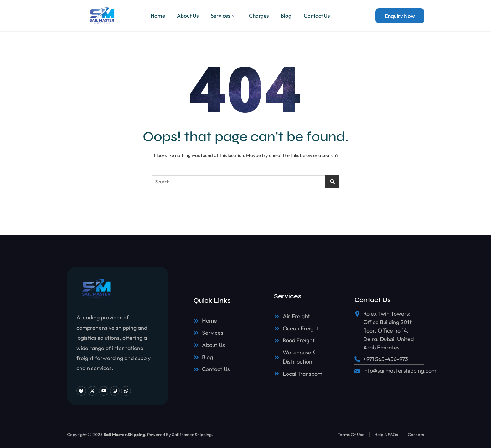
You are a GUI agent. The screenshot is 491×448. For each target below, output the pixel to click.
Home (157, 15)
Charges (259, 15)
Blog (287, 15)
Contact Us (318, 15)
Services (224, 15)
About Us (187, 15)
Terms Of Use (351, 435)
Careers (416, 435)
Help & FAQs (386, 435)
